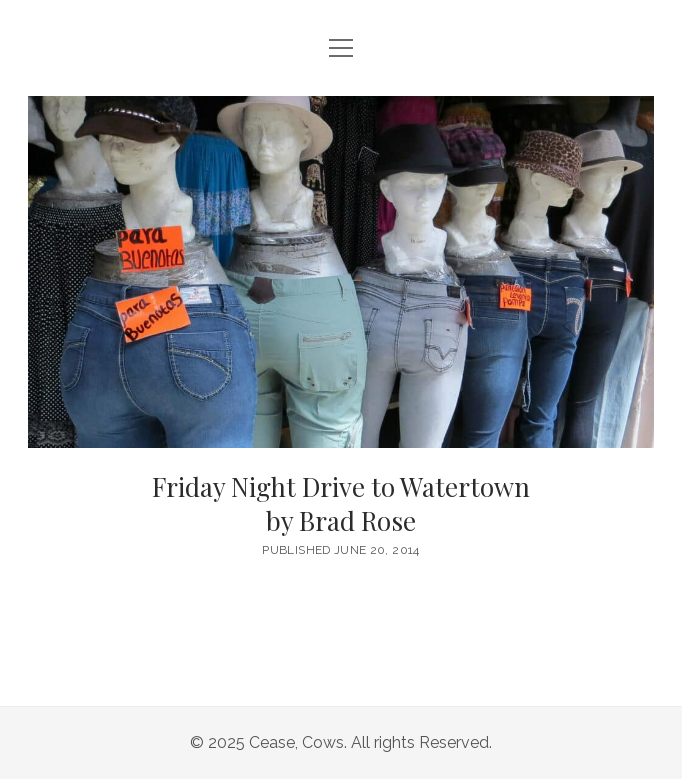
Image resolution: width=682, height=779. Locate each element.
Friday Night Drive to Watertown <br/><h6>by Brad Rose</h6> (340, 272)
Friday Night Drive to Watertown (340, 505)
